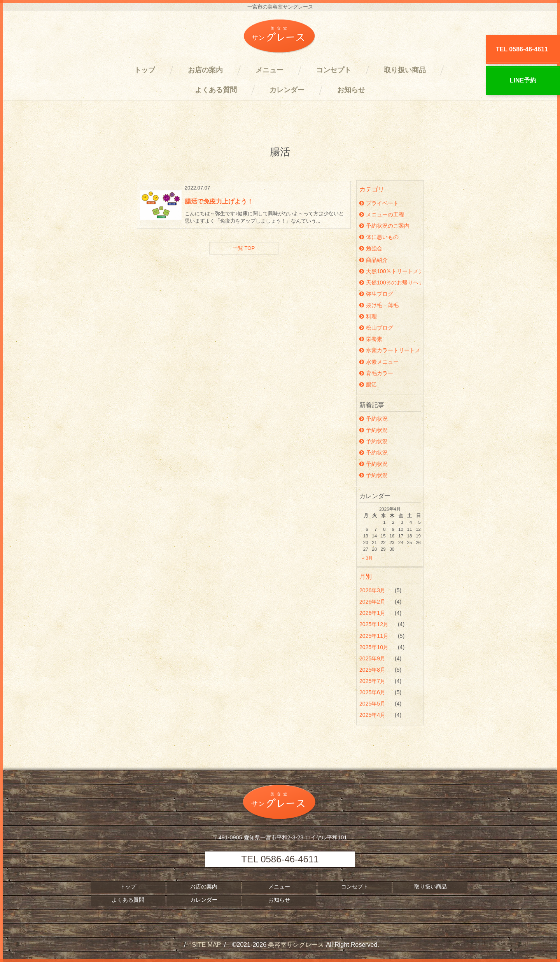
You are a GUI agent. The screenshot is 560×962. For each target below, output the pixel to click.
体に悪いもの (379, 237)
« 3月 (367, 558)
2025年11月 (375, 636)
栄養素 (371, 339)
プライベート (379, 203)
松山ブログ (376, 328)
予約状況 (374, 419)
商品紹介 (374, 260)
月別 (366, 577)
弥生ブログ (376, 294)
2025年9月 (373, 658)
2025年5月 (373, 704)
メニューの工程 (382, 214)
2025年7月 (373, 681)
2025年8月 (373, 670)
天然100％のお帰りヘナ (390, 283)
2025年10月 (375, 647)
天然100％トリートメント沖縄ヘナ (390, 271)
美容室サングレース (296, 945)
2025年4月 (373, 715)
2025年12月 (375, 624)
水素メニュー (379, 362)
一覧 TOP (244, 248)
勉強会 (371, 248)
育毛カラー (376, 373)
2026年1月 (373, 613)
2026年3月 (373, 590)
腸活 (368, 384)
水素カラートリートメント (390, 350)
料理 (368, 316)
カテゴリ (372, 189)
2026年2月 (373, 602)
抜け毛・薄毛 (379, 305)
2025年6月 (373, 692)
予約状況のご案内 (384, 226)
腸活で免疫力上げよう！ (219, 201)
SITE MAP (207, 945)
